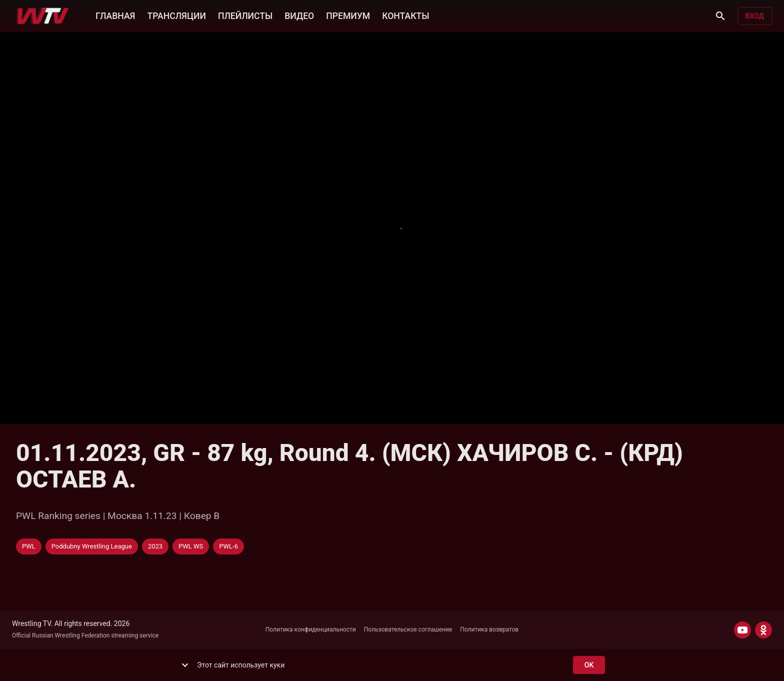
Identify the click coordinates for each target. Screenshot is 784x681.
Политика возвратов (489, 629)
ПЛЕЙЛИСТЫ (245, 15)
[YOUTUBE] (742, 630)
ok (589, 665)
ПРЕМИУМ (348, 15)
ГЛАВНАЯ (115, 15)
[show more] (185, 665)
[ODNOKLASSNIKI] (763, 630)
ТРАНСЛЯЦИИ (176, 15)
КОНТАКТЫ (405, 15)
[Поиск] (720, 16)
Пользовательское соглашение (408, 629)
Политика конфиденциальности (311, 629)
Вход (755, 16)
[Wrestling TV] (43, 16)
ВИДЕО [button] (299, 15)
